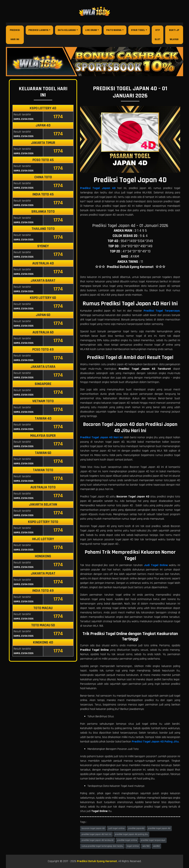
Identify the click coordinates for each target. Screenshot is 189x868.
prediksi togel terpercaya (153, 840)
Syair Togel (138, 30)
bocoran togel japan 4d (93, 828)
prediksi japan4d (136, 828)
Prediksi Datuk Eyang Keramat (97, 861)
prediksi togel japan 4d (159, 828)
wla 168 (146, 846)
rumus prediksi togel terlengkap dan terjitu (102, 846)
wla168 (156, 846)
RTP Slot (158, 35)
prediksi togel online (127, 840)
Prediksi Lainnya (38, 30)
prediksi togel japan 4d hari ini (96, 834)
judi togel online (116, 828)
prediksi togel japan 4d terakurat (98, 840)
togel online (133, 846)
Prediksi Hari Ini (15, 35)
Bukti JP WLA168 (174, 35)
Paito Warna (114, 30)
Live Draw (91, 30)
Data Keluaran (67, 30)
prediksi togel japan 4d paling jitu (131, 834)
